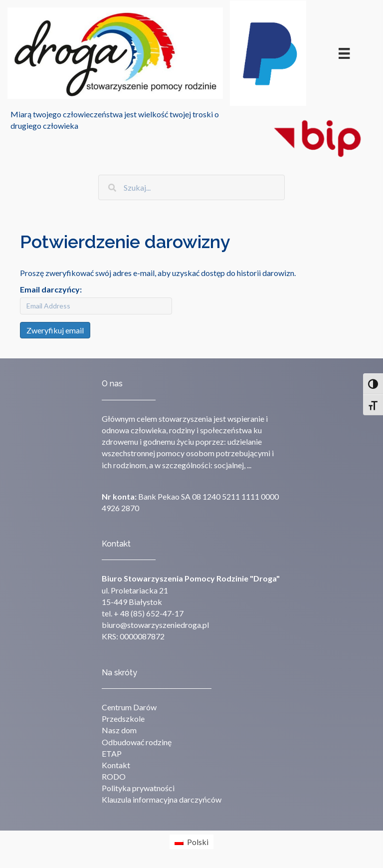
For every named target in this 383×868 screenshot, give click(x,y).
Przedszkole (123, 719)
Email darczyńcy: (51, 289)
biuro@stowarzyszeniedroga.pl (155, 625)
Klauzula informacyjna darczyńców (162, 799)
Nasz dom (119, 730)
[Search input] (191, 187)
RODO (114, 776)
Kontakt (116, 765)
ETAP (112, 753)
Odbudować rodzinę (137, 742)
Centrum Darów (129, 707)
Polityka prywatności (138, 788)
